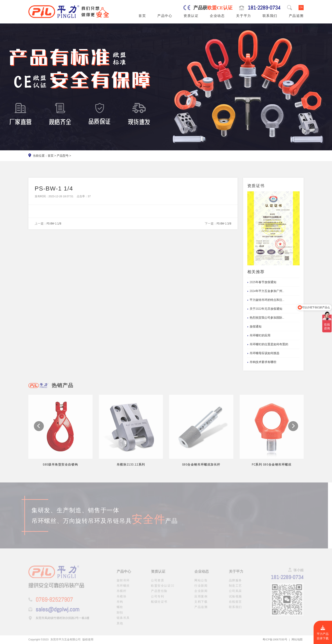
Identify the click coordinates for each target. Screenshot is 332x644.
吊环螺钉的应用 (265, 336)
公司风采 (235, 593)
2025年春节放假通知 (268, 282)
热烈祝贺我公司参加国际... (272, 318)
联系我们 (270, 16)
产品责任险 (159, 593)
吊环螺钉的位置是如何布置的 (274, 344)
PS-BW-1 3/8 (224, 223)
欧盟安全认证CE (163, 588)
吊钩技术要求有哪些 (268, 362)
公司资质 (158, 583)
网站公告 (201, 583)
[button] (39, 431)
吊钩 (120, 604)
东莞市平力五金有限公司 (66, 640)
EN (301, 7)
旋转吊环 (123, 583)
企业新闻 (201, 593)
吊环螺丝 (123, 588)
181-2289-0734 (264, 8)
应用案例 (201, 599)
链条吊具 (123, 620)
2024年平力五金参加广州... (272, 291)
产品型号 (63, 156)
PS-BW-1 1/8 (54, 223)
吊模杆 (122, 593)
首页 (142, 16)
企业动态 (217, 16)
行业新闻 (201, 588)
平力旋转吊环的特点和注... (272, 300)
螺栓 (120, 610)
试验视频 (235, 599)
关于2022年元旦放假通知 (271, 309)
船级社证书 (159, 604)
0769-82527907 (54, 602)
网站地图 (297, 640)
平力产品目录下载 (323, 633)
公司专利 (158, 599)
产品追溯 (296, 16)
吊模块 (122, 599)
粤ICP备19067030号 (275, 640)
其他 (120, 626)
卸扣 (120, 615)
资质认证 (191, 16)
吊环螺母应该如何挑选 (270, 353)
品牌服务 (235, 583)
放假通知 (261, 327)
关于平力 (243, 16)
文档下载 (201, 604)
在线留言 (235, 604)
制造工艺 (235, 588)
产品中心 (165, 16)
